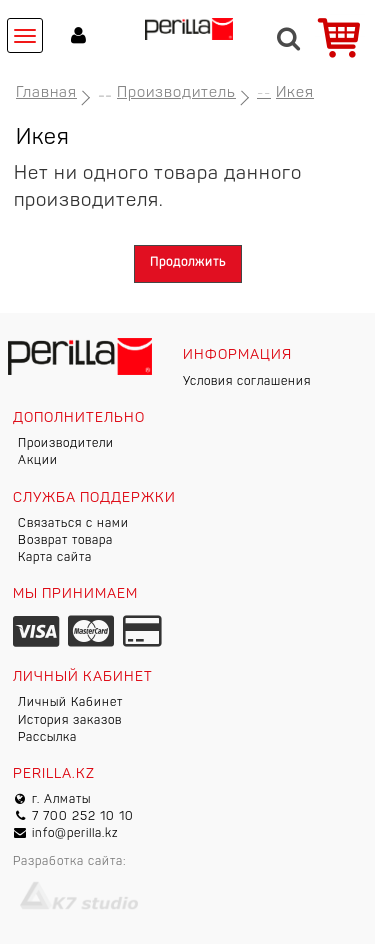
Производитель (176, 93)
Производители (66, 444)
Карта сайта (55, 558)
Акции (38, 461)
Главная (46, 93)
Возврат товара (65, 541)
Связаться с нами (73, 524)
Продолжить (188, 263)
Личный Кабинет (70, 703)
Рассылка (47, 738)
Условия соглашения (247, 382)
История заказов (70, 721)
